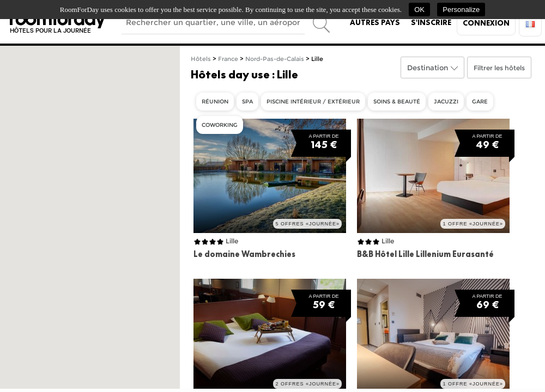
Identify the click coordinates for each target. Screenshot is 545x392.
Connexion (486, 23)
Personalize (461, 10)
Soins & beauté (397, 102)
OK (419, 10)
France (228, 59)
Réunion (215, 102)
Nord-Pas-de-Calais (275, 59)
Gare (480, 102)
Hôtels (201, 59)
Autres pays (375, 22)
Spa (247, 102)
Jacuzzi (446, 102)
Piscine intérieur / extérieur (313, 102)
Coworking (220, 125)
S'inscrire (431, 22)
